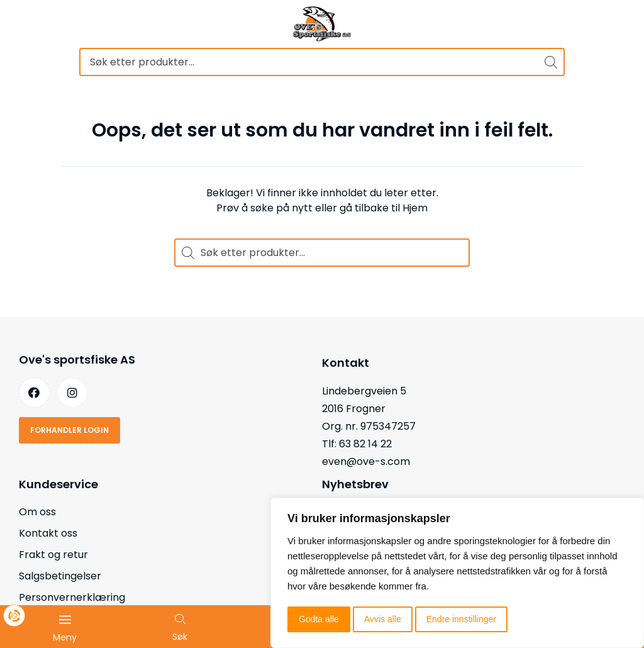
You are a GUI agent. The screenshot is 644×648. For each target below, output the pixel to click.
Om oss (37, 512)
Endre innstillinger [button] (461, 619)
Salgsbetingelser (60, 576)
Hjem (415, 208)
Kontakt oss (48, 533)
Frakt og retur (53, 555)
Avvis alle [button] (383, 619)
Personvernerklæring (72, 597)
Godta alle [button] (319, 619)
